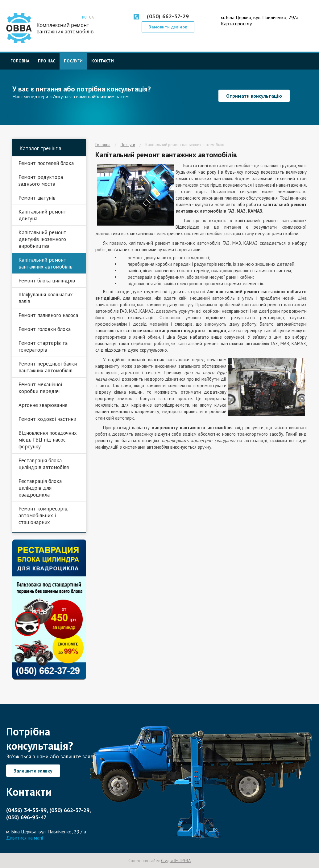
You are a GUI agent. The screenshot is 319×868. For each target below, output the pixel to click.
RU (84, 17)
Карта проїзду (236, 23)
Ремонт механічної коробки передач (40, 388)
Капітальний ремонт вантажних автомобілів (185, 145)
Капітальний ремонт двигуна (42, 215)
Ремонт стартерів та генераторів (43, 346)
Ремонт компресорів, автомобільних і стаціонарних (43, 515)
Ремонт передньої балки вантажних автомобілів (48, 367)
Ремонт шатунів (37, 198)
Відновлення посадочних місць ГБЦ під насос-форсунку (48, 440)
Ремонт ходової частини (47, 419)
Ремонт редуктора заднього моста (41, 180)
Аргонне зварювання (43, 405)
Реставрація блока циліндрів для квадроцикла (40, 488)
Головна (20, 61)
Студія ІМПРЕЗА (176, 861)
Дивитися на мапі (25, 838)
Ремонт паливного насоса (48, 315)
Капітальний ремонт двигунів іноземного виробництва (42, 239)
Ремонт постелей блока (46, 163)
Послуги (73, 61)
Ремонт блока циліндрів (47, 281)
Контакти (103, 61)
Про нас (47, 61)
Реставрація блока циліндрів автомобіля (44, 464)
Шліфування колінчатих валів (46, 298)
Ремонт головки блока (45, 329)
